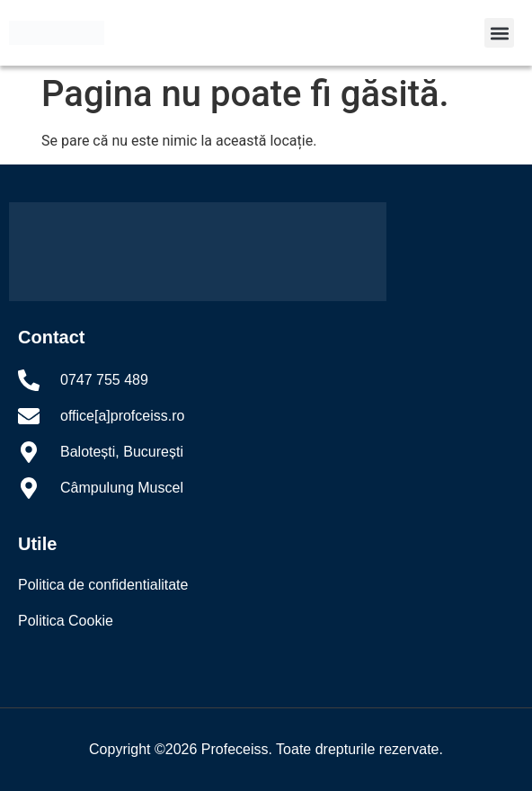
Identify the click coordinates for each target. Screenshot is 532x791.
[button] (499, 33)
